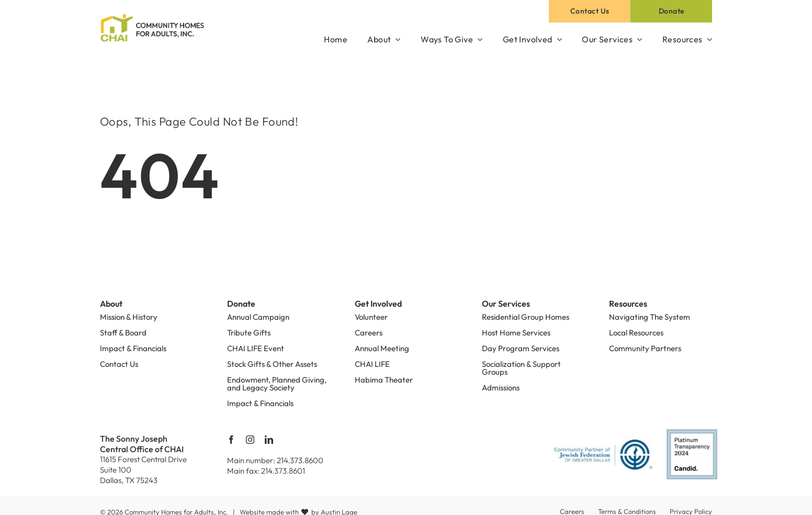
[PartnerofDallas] (604, 442)
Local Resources (636, 333)
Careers (369, 333)
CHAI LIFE (372, 364)
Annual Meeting (382, 348)
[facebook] (231, 440)
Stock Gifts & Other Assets (272, 364)
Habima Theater (384, 380)
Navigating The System (650, 317)
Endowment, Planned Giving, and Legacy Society (277, 384)
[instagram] (250, 440)
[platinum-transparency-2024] (692, 433)
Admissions (501, 388)
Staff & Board (123, 333)
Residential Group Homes (526, 317)
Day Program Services (521, 348)
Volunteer (371, 317)
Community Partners (645, 348)
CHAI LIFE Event (256, 348)
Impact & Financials (133, 348)
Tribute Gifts (249, 333)
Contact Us (119, 364)
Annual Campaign (258, 317)
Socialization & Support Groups (521, 368)
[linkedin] (269, 440)
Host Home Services (516, 333)
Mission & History (129, 317)
